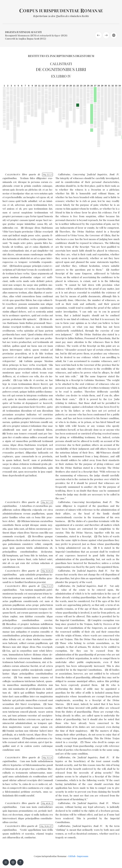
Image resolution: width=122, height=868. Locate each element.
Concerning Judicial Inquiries (90, 174)
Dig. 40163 (47, 803)
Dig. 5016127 (46, 826)
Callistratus (64, 174)
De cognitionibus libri (61, 69)
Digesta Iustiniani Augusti (23, 32)
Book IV (114, 174)
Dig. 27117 (47, 586)
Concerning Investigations (86, 502)
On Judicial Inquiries (84, 571)
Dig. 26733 (47, 502)
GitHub (72, 856)
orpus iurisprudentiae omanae (61, 11)
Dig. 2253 (47, 174)
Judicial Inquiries (82, 826)
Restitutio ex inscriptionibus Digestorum (61, 56)
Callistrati (61, 64)
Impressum (83, 856)
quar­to (32, 174)
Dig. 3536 (47, 757)
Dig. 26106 (47, 571)
